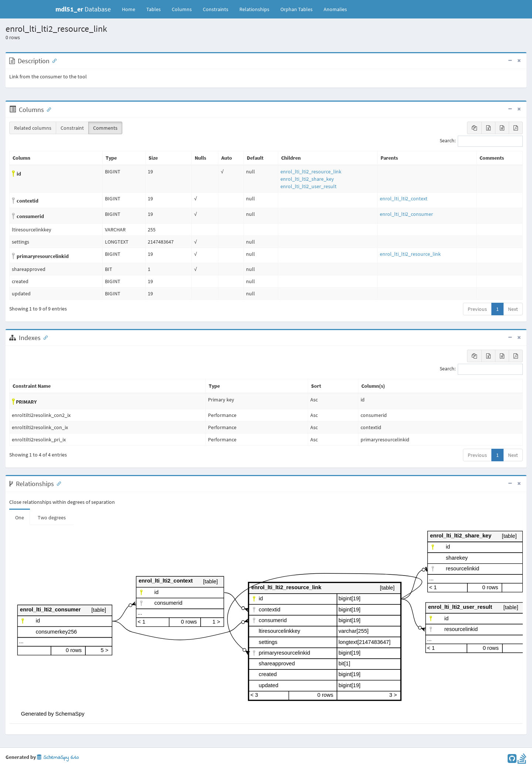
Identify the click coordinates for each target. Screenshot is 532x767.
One (20, 517)
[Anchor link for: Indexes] (44, 337)
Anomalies (335, 9)
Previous (477, 309)
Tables (156, 9)
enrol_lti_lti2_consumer (406, 214)
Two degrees (52, 517)
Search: (481, 141)
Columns (182, 9)
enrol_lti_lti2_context (404, 198)
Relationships (254, 9)
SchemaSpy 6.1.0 (58, 758)
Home (129, 9)
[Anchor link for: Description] (53, 60)
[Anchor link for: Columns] (47, 109)
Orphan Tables (296, 9)
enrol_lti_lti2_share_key (307, 179)
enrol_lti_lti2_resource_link (311, 172)
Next (513, 309)
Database (83, 9)
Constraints (216, 9)
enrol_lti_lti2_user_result (308, 186)
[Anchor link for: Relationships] (57, 483)
